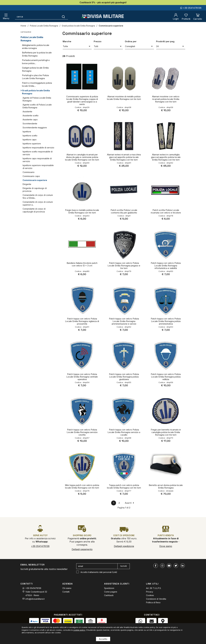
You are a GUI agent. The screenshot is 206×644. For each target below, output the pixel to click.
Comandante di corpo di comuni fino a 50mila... (38, 196)
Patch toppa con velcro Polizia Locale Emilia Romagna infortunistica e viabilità (166, 266)
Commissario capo (31, 176)
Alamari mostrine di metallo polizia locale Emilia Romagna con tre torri (124, 98)
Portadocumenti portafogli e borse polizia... (36, 62)
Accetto (103, 639)
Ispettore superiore (32, 144)
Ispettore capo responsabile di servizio (37, 160)
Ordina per (131, 41)
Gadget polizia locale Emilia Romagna (35, 69)
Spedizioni (109, 588)
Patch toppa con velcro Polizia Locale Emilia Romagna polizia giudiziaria (124, 377)
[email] (97, 566)
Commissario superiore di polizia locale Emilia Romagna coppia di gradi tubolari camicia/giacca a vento (82, 100)
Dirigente (27, 184)
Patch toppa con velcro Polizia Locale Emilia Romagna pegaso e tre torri (124, 266)
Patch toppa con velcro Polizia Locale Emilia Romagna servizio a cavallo (124, 432)
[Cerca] (63, 17)
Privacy (150, 592)
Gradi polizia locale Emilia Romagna (78, 26)
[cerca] (37, 17)
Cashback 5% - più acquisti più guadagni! (103, 2)
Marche (67, 41)
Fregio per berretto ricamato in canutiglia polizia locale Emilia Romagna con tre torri (166, 432)
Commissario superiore (111, 26)
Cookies (150, 595)
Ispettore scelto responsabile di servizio (38, 153)
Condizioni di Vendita (156, 599)
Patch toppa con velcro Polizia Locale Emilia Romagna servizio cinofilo (82, 432)
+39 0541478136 (191, 8)
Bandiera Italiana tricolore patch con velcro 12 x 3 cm (82, 264)
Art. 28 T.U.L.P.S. (154, 588)
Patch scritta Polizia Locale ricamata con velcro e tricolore (166, 211)
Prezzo (98, 41)
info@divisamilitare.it (35, 599)
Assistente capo (30, 120)
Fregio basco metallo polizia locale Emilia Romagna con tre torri (82, 211)
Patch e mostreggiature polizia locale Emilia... (37, 84)
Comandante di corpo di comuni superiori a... (38, 203)
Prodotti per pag (165, 41)
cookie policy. (79, 630)
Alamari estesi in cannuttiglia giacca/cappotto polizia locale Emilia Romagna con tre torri (166, 157)
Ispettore (27, 132)
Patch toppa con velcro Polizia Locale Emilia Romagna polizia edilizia (166, 377)
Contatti (66, 592)
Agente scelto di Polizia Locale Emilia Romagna (37, 106)
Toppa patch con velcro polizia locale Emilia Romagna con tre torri (124, 486)
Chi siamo (67, 588)
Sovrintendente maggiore (35, 128)
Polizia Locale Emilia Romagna (44, 26)
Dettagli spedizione (124, 546)
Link (115, 572)
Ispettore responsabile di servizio (38, 148)
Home (23, 26)
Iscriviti (124, 566)
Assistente (27, 112)
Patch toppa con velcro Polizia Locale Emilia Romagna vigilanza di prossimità (82, 321)
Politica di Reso (153, 602)
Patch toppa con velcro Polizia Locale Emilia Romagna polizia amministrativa (166, 321)
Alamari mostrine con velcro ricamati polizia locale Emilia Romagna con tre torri (166, 99)
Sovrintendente (30, 124)
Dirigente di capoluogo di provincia (35, 190)
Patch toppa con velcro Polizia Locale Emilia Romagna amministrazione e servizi (124, 321)
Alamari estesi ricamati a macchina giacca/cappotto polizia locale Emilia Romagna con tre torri (124, 157)
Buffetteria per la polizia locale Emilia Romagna (37, 54)
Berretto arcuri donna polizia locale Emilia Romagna (166, 486)
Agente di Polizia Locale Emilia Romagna (37, 99)
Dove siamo (166, 546)
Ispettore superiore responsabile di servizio (38, 167)
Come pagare (111, 592)
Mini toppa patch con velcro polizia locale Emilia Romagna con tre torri (82, 486)
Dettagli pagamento (82, 549)
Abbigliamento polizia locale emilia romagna (36, 47)
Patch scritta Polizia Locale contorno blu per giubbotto (124, 211)
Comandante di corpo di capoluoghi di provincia (34, 210)
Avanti (129, 503)
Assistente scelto (31, 116)
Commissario (29, 172)
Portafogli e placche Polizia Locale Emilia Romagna (35, 77)
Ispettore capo (30, 140)
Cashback (109, 595)
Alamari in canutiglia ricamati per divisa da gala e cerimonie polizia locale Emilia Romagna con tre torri (82, 157)
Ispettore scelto (30, 136)
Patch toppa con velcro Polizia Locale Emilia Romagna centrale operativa (82, 377)
